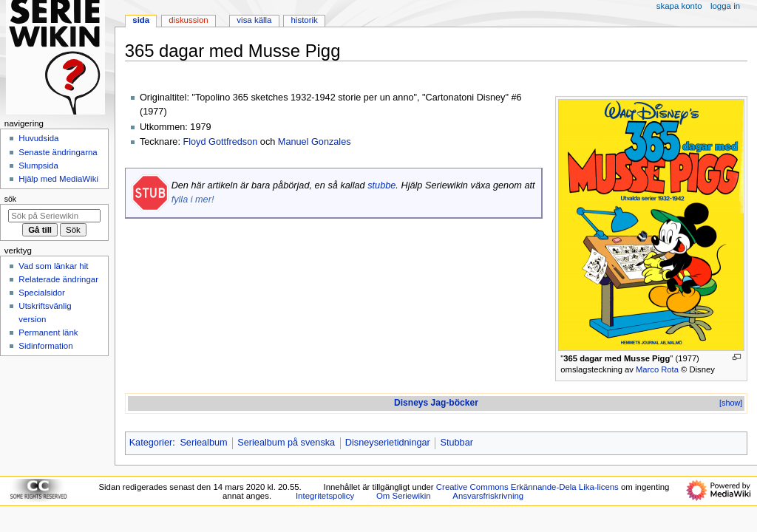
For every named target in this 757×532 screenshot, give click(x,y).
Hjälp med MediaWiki (58, 179)
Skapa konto (679, 6)
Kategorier (151, 443)
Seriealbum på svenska (286, 443)
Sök (10, 199)
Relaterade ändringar (58, 279)
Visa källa (254, 20)
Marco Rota (657, 369)
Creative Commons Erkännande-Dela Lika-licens (527, 487)
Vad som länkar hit (53, 266)
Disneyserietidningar (388, 443)
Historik (305, 20)
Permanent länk (48, 332)
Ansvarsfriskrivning (488, 496)
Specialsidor (41, 293)
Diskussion (188, 20)
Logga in (725, 6)
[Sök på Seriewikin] (54, 216)
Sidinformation (45, 346)
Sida (141, 20)
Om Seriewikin (404, 496)
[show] (731, 403)
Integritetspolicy (325, 496)
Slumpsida (38, 166)
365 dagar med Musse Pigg (617, 358)
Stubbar (457, 443)
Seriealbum (203, 443)
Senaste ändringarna (58, 152)
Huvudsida (38, 138)
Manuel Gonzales (315, 142)
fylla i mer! (193, 199)
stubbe (381, 185)
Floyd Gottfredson (220, 142)
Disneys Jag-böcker (436, 403)
